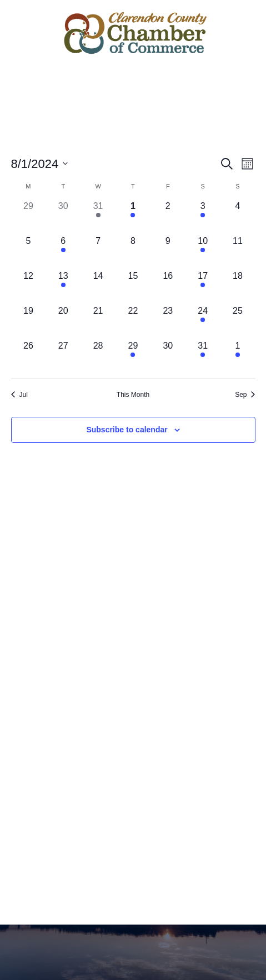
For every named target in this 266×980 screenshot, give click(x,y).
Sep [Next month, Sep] (245, 395)
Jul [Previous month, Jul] (19, 395)
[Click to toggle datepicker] (40, 164)
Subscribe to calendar (127, 430)
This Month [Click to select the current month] (133, 395)
